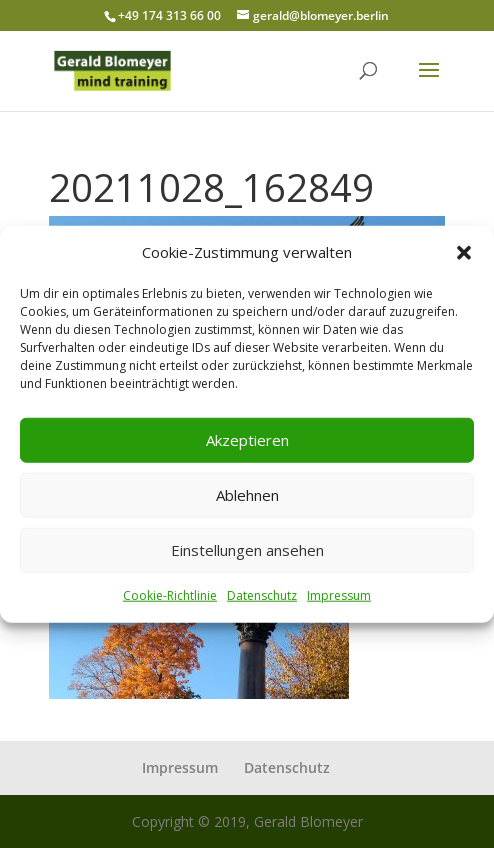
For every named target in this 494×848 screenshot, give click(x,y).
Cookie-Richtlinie (170, 595)
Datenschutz (262, 595)
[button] (464, 253)
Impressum (339, 595)
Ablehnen (247, 495)
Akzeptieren (247, 440)
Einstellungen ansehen (247, 550)
